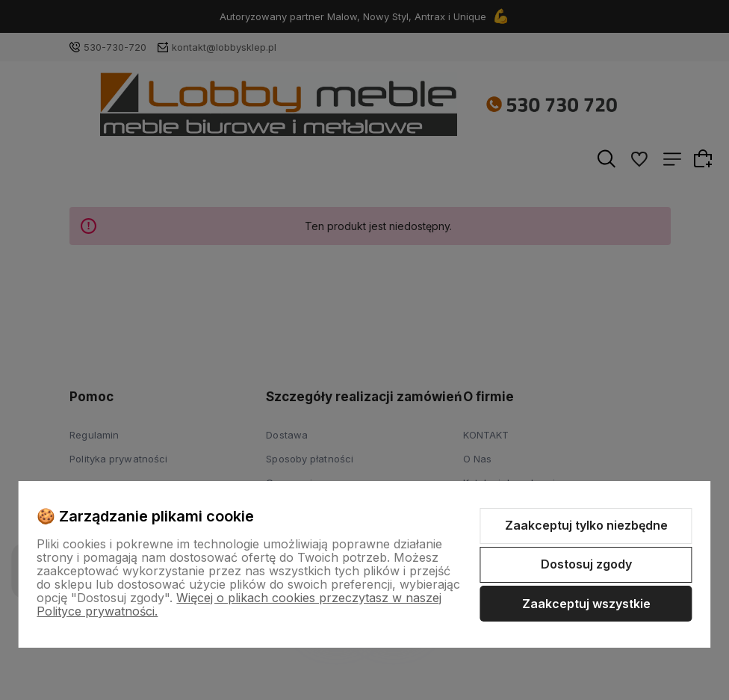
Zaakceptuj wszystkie (586, 604)
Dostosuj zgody (586, 564)
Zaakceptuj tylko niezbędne (586, 525)
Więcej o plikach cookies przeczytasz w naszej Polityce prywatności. (239, 604)
